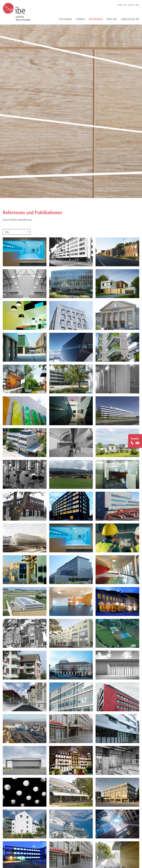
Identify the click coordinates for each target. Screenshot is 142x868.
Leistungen (65, 19)
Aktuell (119, 5)
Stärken (80, 19)
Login (137, 5)
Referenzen (96, 19)
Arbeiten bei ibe (130, 19)
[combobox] (17, 232)
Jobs (125, 5)
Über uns (112, 19)
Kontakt (131, 5)
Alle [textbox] (7, 232)
